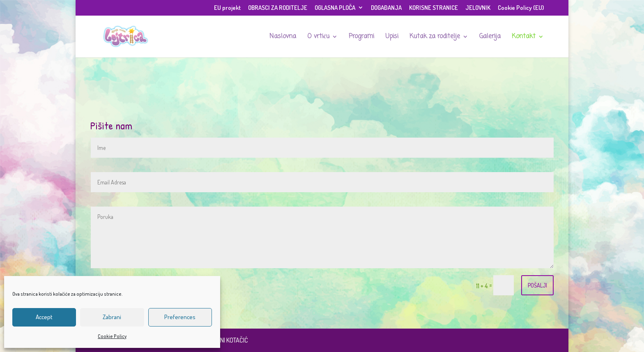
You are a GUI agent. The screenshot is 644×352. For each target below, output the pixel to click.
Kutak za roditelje (435, 37)
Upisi (392, 37)
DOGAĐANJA (386, 8)
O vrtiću (318, 37)
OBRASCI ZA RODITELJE (278, 8)
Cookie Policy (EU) (521, 8)
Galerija (490, 37)
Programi (361, 37)
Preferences (180, 317)
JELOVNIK (478, 8)
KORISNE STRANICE (434, 8)
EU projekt (227, 8)
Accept (44, 317)
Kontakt (524, 37)
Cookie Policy (112, 336)
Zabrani (112, 317)
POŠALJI (537, 285)
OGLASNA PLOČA (335, 8)
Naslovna (283, 37)
